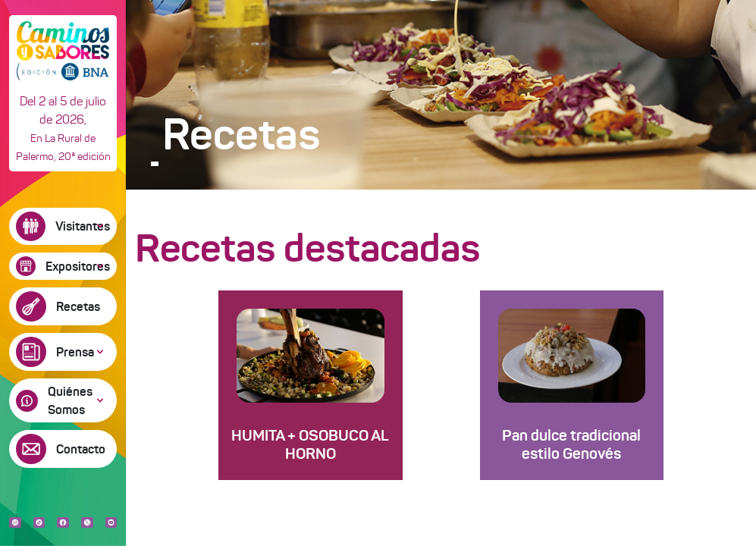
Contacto (81, 449)
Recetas (78, 306)
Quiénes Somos (70, 400)
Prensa (75, 352)
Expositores (78, 266)
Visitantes (83, 226)
